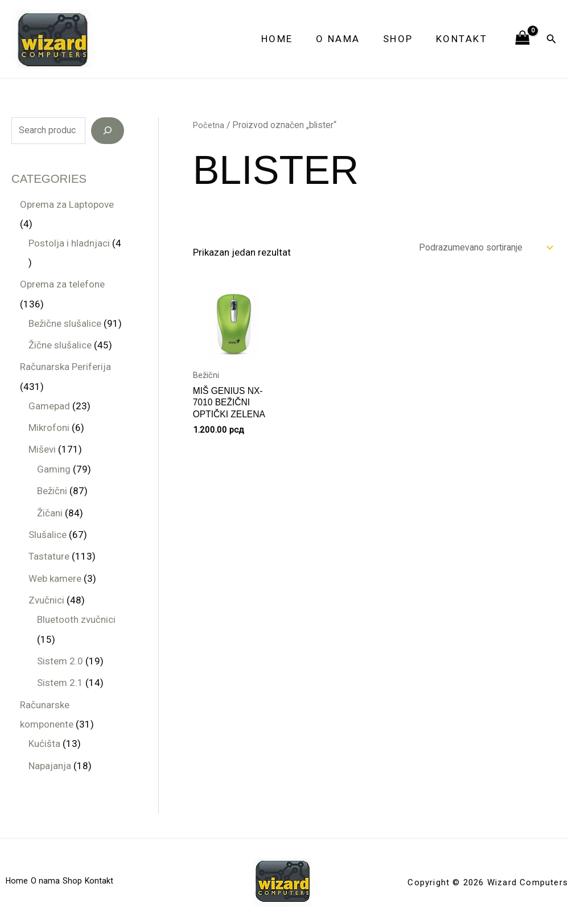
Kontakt (464, 39)
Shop (403, 39)
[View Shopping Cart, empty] (522, 39)
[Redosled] (478, 249)
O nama (347, 39)
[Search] (108, 131)
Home (289, 39)
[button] (551, 39)
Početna (209, 125)
